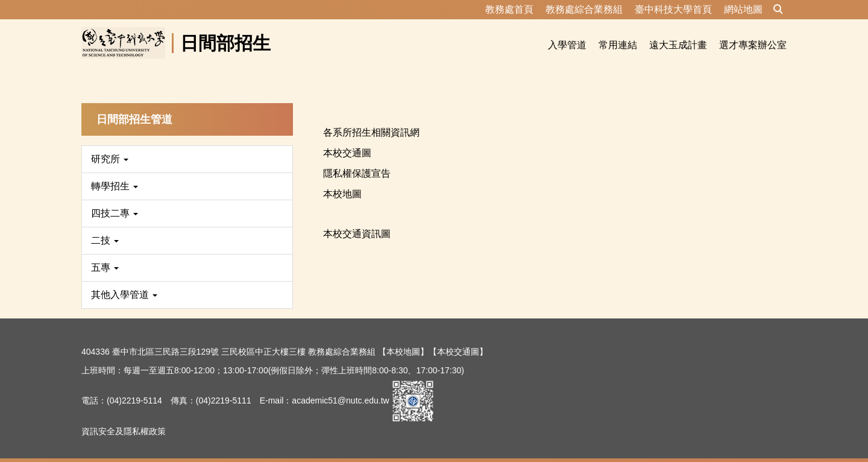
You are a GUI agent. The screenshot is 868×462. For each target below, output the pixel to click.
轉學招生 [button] (115, 172)
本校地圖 (342, 179)
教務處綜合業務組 (584, 9)
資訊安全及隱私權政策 (124, 417)
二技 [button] (105, 226)
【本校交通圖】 (458, 337)
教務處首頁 (509, 9)
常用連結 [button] (618, 45)
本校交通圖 (347, 138)
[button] (778, 10)
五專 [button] (105, 253)
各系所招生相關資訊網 (371, 118)
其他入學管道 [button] (124, 280)
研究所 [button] (110, 144)
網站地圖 (743, 9)
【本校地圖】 (403, 337)
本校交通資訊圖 (357, 219)
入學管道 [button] (567, 45)
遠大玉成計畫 (678, 45)
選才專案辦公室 (753, 45)
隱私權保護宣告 (357, 159)
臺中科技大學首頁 (673, 9)
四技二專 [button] (115, 199)
